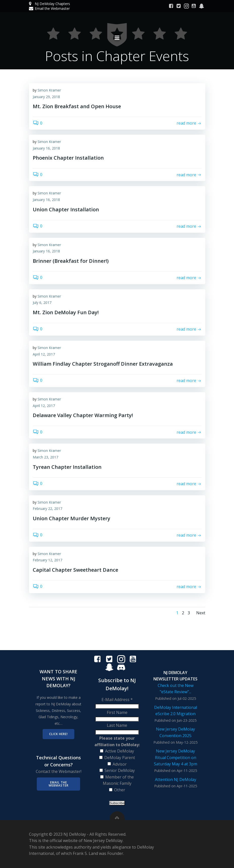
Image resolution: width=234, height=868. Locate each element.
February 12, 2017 (47, 560)
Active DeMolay (120, 751)
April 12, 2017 (44, 354)
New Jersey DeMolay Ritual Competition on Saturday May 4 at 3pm (176, 757)
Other (120, 790)
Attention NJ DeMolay (176, 779)
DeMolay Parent (120, 758)
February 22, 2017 (47, 509)
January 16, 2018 (46, 148)
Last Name (117, 725)
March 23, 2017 (45, 457)
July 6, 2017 (42, 302)
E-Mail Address (117, 700)
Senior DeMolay (120, 770)
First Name (117, 712)
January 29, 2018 (46, 97)
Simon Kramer (49, 90)
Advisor (120, 764)
